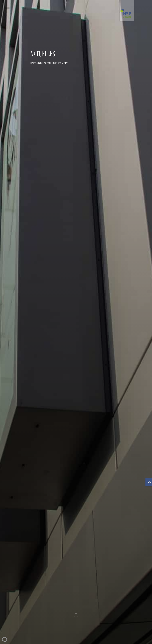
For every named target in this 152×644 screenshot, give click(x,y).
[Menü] (7, 7)
